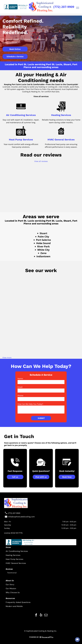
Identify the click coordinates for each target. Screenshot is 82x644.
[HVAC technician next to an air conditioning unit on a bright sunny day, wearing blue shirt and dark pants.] (15, 317)
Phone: (21, 396)
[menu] (78, 8)
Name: (20, 379)
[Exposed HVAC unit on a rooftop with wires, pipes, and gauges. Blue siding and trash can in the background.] (15, 343)
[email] (46, 615)
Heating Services (61, 115)
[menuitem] (41, 598)
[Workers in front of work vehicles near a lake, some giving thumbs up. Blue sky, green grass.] (67, 291)
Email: (20, 387)
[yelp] (41, 615)
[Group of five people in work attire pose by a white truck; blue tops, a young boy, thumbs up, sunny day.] (41, 317)
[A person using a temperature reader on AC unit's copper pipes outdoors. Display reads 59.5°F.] (67, 317)
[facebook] (36, 615)
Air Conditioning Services (21, 115)
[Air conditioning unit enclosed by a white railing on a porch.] (41, 343)
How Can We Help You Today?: (30, 404)
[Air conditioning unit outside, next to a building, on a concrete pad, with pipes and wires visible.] (41, 291)
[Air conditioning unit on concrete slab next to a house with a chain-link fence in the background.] (67, 343)
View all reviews (41, 161)
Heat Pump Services (21, 140)
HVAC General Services (61, 140)
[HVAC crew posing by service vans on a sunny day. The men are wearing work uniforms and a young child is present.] (15, 291)
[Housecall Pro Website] (47, 638)
